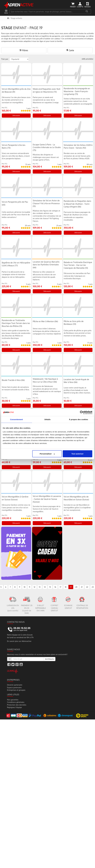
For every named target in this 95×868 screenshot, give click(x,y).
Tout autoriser (77, 454)
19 (71, 587)
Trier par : (5, 59)
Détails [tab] (48, 419)
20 (76, 587)
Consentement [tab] (16, 419)
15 (50, 587)
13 (40, 587)
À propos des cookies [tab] (79, 419)
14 (45, 587)
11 (30, 587)
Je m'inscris (50, 659)
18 (66, 587)
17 (60, 587)
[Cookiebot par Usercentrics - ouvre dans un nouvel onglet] (82, 412)
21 (82, 587)
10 (25, 587)
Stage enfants (16, 18)
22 (87, 587)
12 (34, 587)
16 (55, 587)
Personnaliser (47, 454)
